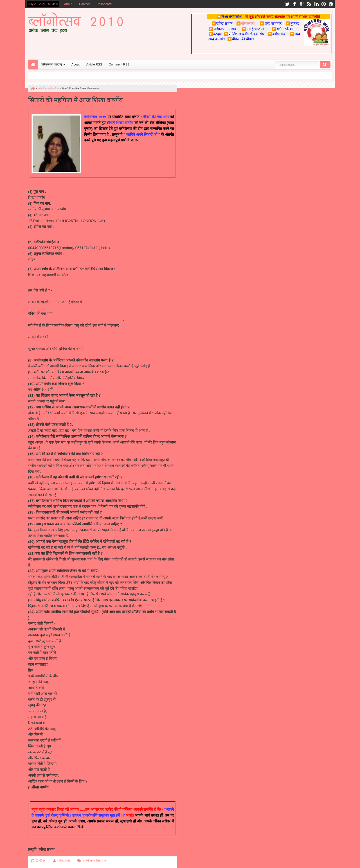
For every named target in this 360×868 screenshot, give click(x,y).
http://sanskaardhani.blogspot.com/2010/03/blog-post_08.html (78, 331)
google (302, 4)
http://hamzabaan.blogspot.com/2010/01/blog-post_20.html (76, 343)
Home (33, 65)
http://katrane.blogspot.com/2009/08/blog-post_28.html (72, 355)
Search (325, 65)
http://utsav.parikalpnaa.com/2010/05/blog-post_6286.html (75, 319)
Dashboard (104, 4)
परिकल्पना (245, 23)
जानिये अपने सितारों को (94, 861)
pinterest (331, 4)
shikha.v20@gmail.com (47, 233)
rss (309, 4)
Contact (84, 4)
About (68, 4)
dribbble (324, 4)
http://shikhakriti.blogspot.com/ (63, 260)
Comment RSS (119, 64)
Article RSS (94, 64)
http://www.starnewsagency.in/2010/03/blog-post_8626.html (76, 308)
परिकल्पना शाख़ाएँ (52, 64)
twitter (287, 4)
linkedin (316, 4)
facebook (294, 4)
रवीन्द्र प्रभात (64, 861)
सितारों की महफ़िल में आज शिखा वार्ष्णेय (76, 99)
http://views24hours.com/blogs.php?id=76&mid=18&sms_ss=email (82, 296)
